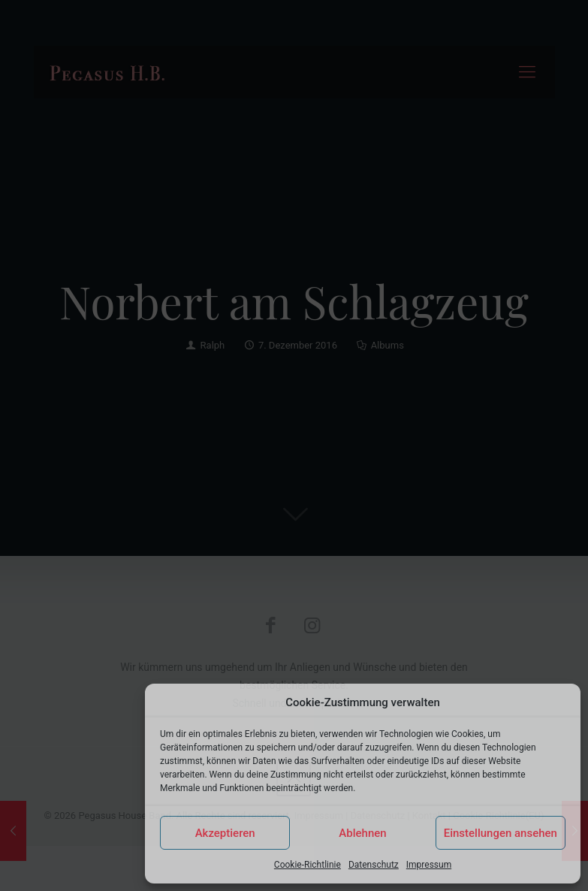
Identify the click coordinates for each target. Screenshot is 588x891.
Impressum (429, 865)
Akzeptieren (225, 833)
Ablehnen (362, 833)
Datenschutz (374, 865)
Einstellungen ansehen (501, 833)
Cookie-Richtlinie (308, 865)
